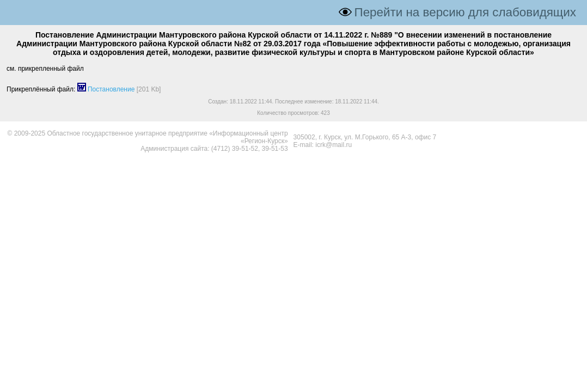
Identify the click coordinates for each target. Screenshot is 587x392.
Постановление (111, 89)
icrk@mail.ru (334, 145)
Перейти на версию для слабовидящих (465, 12)
